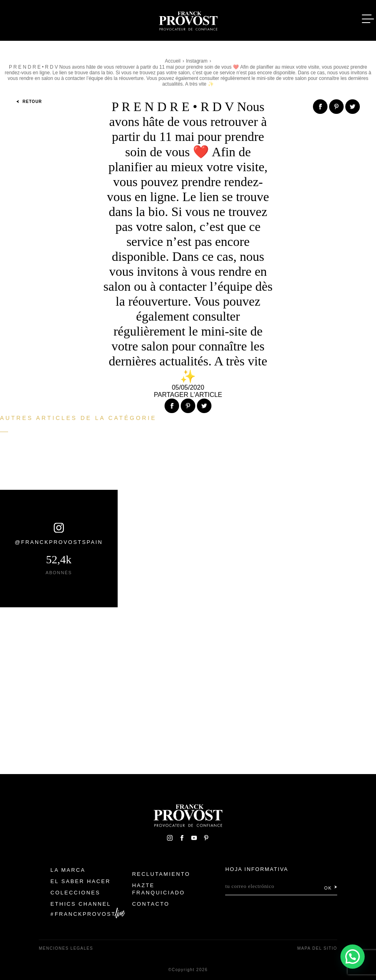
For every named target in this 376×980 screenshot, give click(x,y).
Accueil (173, 61)
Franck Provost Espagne (188, 19)
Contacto (151, 904)
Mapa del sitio (317, 948)
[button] (353, 957)
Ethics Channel (81, 904)
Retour (29, 102)
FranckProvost (86, 914)
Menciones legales (66, 948)
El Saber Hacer (81, 881)
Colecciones (75, 893)
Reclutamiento (161, 874)
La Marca (68, 870)
